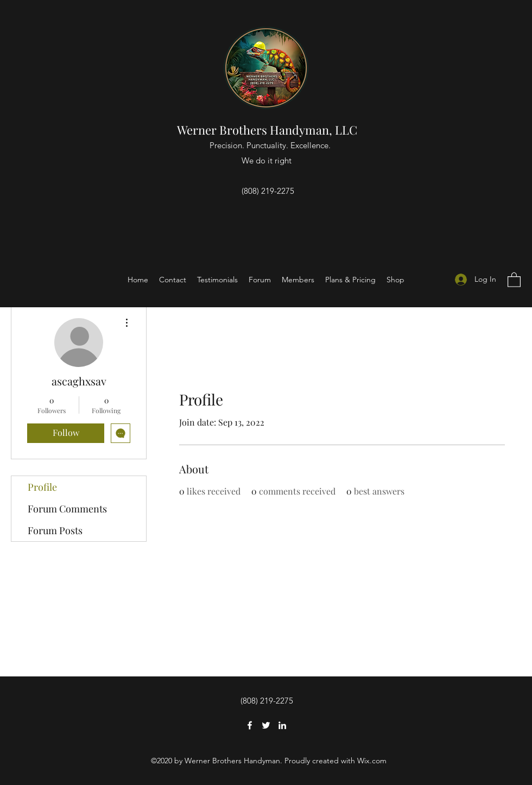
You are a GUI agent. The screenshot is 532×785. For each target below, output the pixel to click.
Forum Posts (55, 530)
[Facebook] (250, 725)
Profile (42, 487)
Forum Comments (67, 509)
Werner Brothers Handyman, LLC (268, 130)
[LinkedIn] (282, 725)
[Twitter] (266, 725)
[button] (514, 279)
